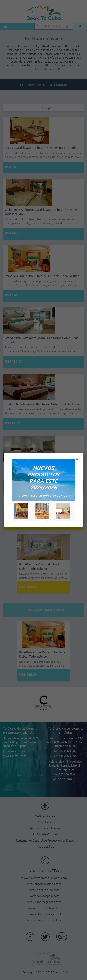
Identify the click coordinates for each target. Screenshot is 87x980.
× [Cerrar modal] (77, 459)
